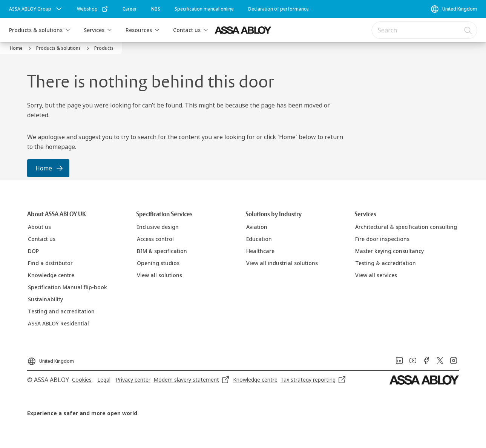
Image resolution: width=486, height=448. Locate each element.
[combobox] (424, 30)
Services (94, 30)
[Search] (468, 30)
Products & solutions (36, 30)
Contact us (187, 30)
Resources (139, 30)
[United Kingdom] (454, 9)
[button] (67, 30)
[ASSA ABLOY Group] (36, 9)
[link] (93, 9)
